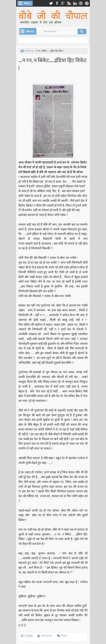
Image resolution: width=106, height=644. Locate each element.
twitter (51, 3)
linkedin (75, 3)
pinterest (87, 3)
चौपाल (64, 636)
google (63, 3)
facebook (57, 3)
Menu (27, 3)
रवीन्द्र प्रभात (46, 636)
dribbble (81, 3)
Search (82, 31)
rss (69, 3)
